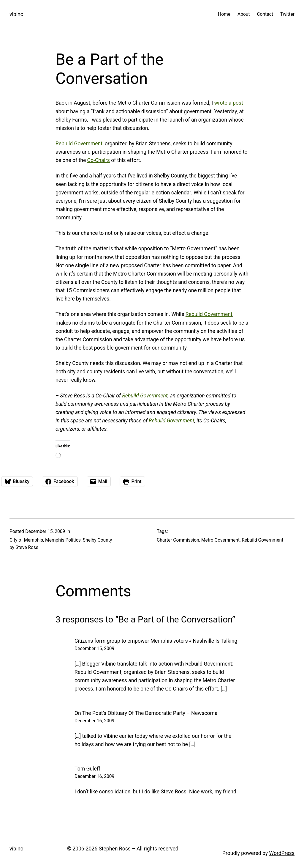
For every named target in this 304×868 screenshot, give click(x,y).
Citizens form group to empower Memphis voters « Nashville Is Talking (156, 641)
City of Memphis (26, 540)
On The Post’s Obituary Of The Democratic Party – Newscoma (146, 713)
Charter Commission (178, 540)
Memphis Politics (63, 540)
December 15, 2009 (94, 649)
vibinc (16, 14)
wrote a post (229, 103)
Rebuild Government (79, 144)
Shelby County (97, 540)
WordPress (282, 853)
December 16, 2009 (94, 721)
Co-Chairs (99, 160)
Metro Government (220, 540)
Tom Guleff (87, 769)
